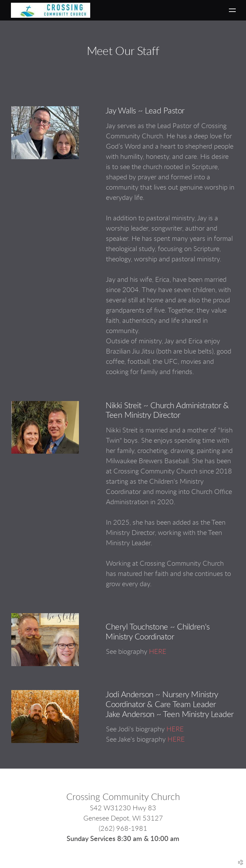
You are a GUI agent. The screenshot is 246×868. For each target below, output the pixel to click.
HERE (158, 652)
